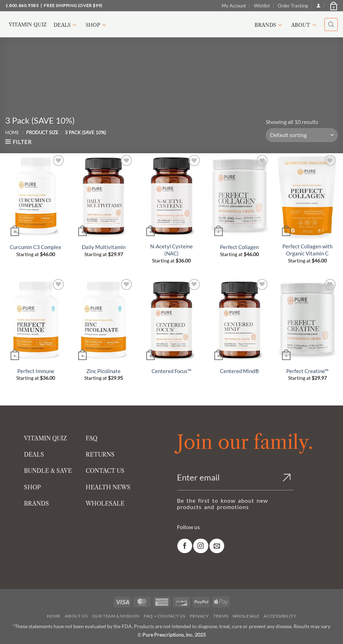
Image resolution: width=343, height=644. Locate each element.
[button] (333, 6)
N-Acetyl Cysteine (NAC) (171, 250)
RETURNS (100, 454)
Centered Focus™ (171, 371)
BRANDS (36, 503)
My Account (234, 6)
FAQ (91, 438)
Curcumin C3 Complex (36, 247)
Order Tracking (293, 6)
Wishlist (262, 6)
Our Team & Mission (116, 616)
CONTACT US (105, 471)
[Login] (318, 5)
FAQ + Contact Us (165, 616)
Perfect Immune (36, 371)
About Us (76, 616)
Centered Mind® (240, 371)
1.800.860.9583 (22, 5)
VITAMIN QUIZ (45, 438)
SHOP (32, 487)
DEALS (34, 454)
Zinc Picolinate (103, 371)
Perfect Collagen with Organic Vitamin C (307, 250)
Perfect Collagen (239, 247)
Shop (97, 25)
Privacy (199, 616)
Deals (66, 25)
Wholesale (246, 616)
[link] (185, 546)
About (305, 25)
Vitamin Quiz (28, 25)
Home (12, 132)
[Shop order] (302, 135)
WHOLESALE (105, 503)
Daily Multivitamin (104, 247)
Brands (269, 25)
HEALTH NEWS (108, 487)
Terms (221, 616)
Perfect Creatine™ (307, 371)
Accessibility (280, 616)
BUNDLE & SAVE (48, 471)
